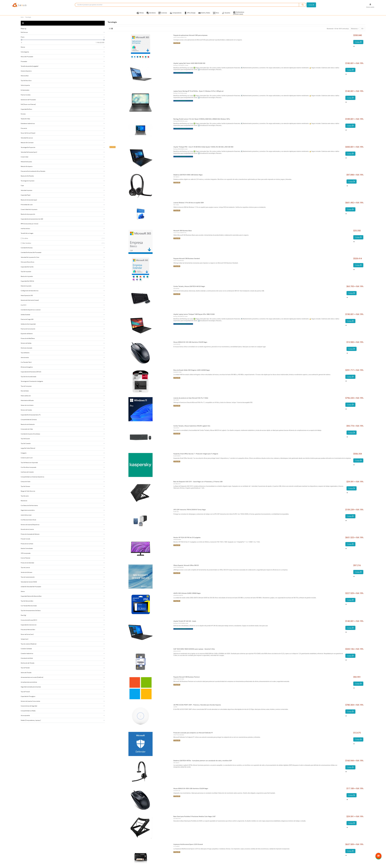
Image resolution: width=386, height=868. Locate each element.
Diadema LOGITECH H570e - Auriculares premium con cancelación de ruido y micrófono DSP (203, 763)
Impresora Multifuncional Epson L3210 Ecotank (188, 847)
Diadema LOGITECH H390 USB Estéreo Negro (188, 177)
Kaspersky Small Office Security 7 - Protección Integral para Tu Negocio (196, 456)
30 (363, 31)
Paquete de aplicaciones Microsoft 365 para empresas (190, 38)
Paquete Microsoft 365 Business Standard (187, 261)
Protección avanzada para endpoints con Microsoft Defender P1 (193, 735)
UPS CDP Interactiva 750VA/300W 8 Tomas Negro (190, 512)
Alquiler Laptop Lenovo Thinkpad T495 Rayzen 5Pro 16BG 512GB (194, 317)
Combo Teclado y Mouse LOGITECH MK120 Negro (189, 289)
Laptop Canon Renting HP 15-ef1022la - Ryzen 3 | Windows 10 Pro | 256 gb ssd (198, 94)
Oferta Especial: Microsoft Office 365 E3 (186, 568)
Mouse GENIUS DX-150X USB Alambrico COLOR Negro (191, 791)
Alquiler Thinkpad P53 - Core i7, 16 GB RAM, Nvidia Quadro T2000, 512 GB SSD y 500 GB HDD (203, 149)
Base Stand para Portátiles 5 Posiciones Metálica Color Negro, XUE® (195, 819)
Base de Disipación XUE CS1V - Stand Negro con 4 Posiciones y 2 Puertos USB (198, 484)
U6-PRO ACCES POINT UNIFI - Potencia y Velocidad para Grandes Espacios (197, 707)
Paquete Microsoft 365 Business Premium (187, 679)
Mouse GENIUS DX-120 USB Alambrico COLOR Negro (190, 345)
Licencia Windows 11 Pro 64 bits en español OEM (189, 205)
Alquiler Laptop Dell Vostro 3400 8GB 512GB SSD (189, 66)
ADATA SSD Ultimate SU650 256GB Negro (187, 596)
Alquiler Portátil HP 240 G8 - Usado (185, 624)
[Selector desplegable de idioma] (362, 6)
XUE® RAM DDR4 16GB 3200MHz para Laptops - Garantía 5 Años (194, 651)
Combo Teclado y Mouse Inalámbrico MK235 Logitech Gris (192, 428)
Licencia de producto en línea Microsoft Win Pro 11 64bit (191, 400)
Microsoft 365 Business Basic (183, 233)
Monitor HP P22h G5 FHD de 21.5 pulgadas (187, 540)
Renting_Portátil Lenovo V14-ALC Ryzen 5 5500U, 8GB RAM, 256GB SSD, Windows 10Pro (202, 121)
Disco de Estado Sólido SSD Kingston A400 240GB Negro (192, 372)
